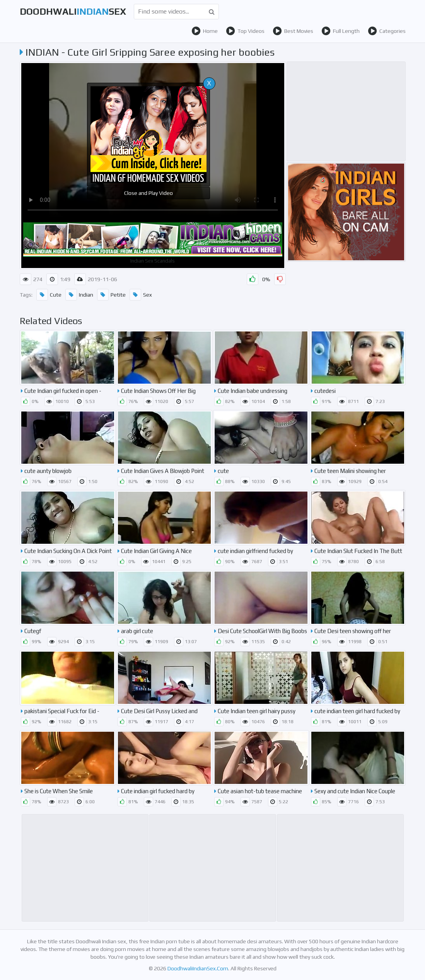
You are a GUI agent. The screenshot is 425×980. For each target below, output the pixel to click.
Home (205, 31)
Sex (141, 295)
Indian (79, 295)
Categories (387, 31)
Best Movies (293, 31)
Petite (111, 295)
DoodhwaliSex (73, 11)
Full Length (341, 31)
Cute (49, 295)
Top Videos (245, 31)
